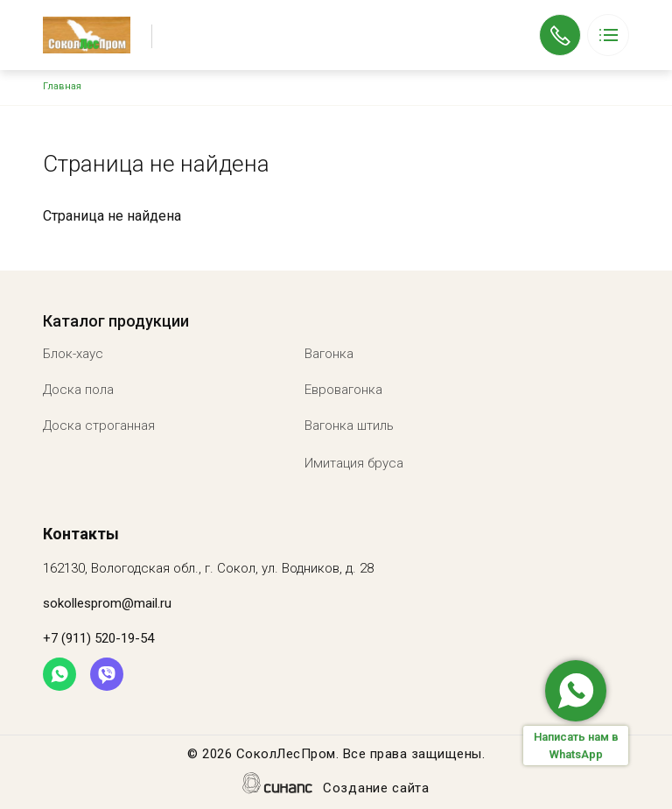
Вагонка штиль (349, 426)
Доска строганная (99, 426)
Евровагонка (343, 390)
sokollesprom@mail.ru (107, 603)
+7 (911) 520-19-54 (560, 23)
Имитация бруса (354, 463)
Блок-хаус (73, 354)
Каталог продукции (116, 321)
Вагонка (329, 354)
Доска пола (78, 390)
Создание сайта (376, 789)
